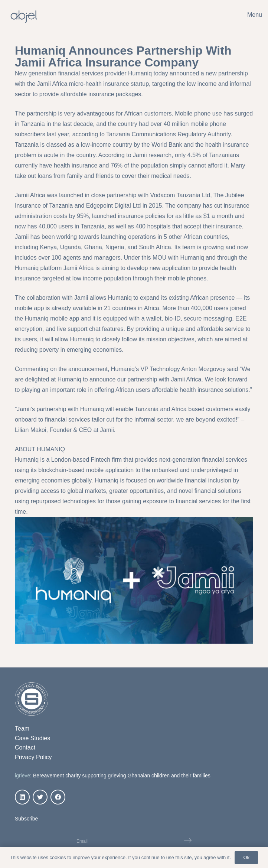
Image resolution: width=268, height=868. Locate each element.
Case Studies (32, 738)
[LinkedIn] (22, 797)
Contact (25, 747)
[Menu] (249, 15)
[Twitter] (40, 797)
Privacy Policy (33, 757)
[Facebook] (58, 797)
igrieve (22, 776)
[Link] (24, 17)
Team (22, 729)
